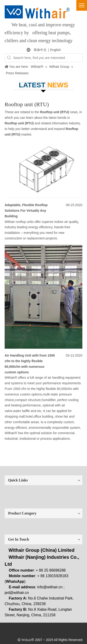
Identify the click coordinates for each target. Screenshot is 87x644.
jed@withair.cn (17, 593)
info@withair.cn (50, 587)
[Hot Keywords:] (9, 58)
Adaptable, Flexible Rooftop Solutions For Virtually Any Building (26, 211)
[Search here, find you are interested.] (48, 58)
